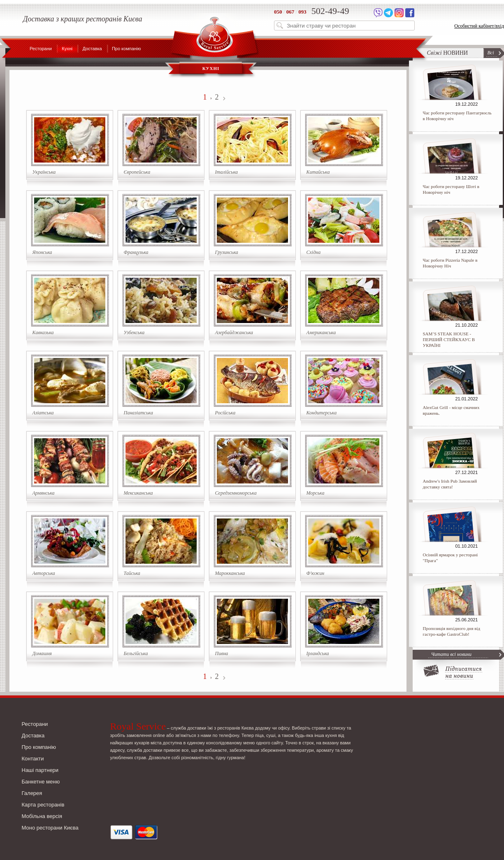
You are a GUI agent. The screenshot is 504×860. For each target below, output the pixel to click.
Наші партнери (40, 770)
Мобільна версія (42, 816)
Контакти (33, 759)
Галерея (32, 793)
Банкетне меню (41, 782)
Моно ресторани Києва (50, 828)
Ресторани (41, 49)
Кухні (67, 49)
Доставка (92, 49)
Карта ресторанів (43, 805)
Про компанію (127, 49)
